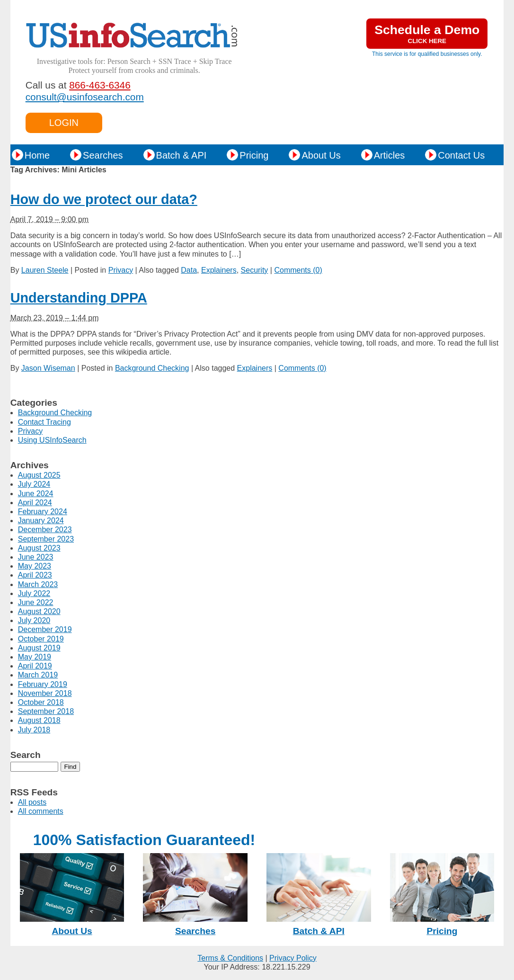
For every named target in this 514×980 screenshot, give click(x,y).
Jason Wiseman (48, 368)
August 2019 (39, 648)
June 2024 (36, 494)
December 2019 (45, 629)
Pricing (254, 155)
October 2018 (41, 702)
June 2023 (36, 557)
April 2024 (35, 503)
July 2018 (34, 730)
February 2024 (43, 512)
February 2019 (43, 684)
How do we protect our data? (104, 199)
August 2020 (39, 611)
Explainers (219, 270)
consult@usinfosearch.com (85, 97)
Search (26, 755)
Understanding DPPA (79, 298)
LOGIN (64, 123)
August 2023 (39, 548)
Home (37, 155)
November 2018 (45, 693)
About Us (321, 155)
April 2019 (35, 666)
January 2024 (41, 521)
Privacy (121, 270)
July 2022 (34, 593)
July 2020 (34, 620)
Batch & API (182, 155)
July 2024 (34, 484)
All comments (41, 811)
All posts (32, 802)
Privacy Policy (293, 958)
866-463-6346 (100, 85)
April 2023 (35, 575)
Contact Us (461, 155)
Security (255, 270)
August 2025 (39, 475)
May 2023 (35, 566)
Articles (390, 155)
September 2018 (46, 711)
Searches (103, 155)
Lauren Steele (45, 270)
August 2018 (39, 720)
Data (189, 270)
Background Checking (152, 368)
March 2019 (38, 675)
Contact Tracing (44, 422)
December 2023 (45, 530)
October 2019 (41, 639)
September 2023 (46, 539)
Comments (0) (298, 270)
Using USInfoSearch (52, 440)
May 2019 (35, 657)
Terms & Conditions (230, 958)
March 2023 (38, 584)
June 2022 (36, 602)
